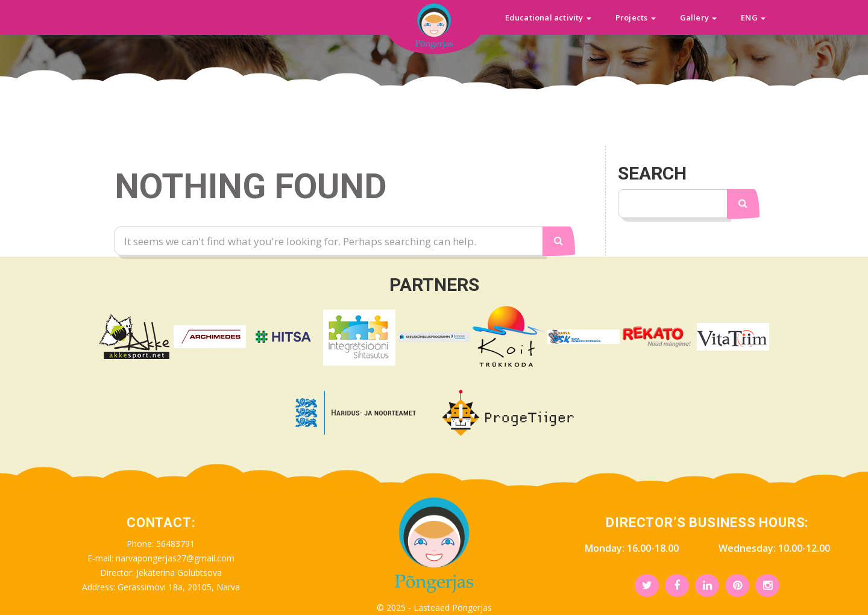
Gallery (699, 17)
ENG (753, 17)
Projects (636, 17)
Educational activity (548, 17)
